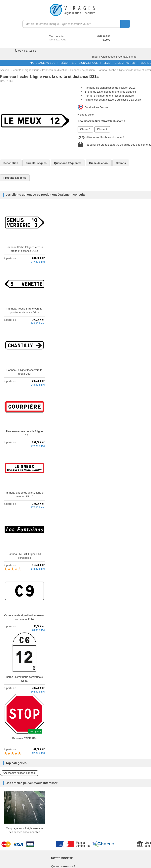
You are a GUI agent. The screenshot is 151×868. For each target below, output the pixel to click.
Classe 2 (102, 129)
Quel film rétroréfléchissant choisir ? (101, 137)
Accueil (4, 70)
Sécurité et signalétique (25, 70)
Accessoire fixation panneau (20, 773)
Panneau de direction (55, 70)
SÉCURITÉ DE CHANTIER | (120, 63)
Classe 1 (85, 129)
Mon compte (53, 36)
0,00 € (106, 40)
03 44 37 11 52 (25, 51)
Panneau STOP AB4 (24, 738)
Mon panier (103, 36)
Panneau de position (83, 70)
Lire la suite (87, 115)
